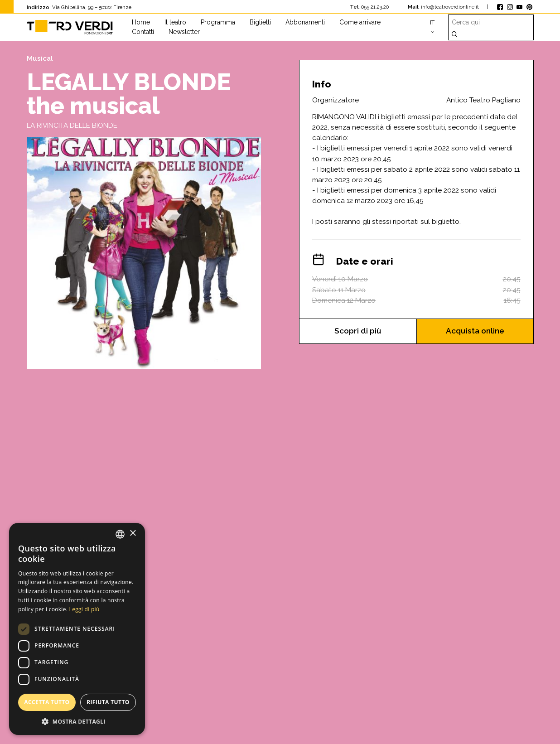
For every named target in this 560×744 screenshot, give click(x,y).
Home (141, 22)
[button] (77, 721)
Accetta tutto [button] (47, 702)
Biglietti (260, 22)
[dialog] (77, 629)
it (432, 22)
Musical (40, 58)
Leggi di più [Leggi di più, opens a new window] (84, 609)
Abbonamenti (305, 22)
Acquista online (475, 331)
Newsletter (184, 32)
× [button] (133, 534)
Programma (218, 22)
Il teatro (175, 22)
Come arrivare (360, 22)
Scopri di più (358, 331)
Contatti (143, 32)
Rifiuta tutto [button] (108, 702)
